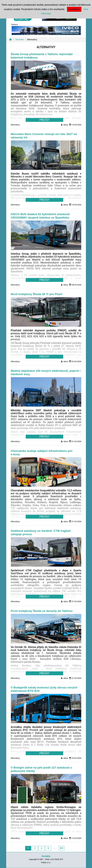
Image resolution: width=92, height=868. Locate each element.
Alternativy (15, 125)
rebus (64, 125)
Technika (19, 40)
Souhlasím (74, 9)
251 (62, 848)
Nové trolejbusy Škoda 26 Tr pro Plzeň (37, 294)
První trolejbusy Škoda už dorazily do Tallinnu (42, 611)
